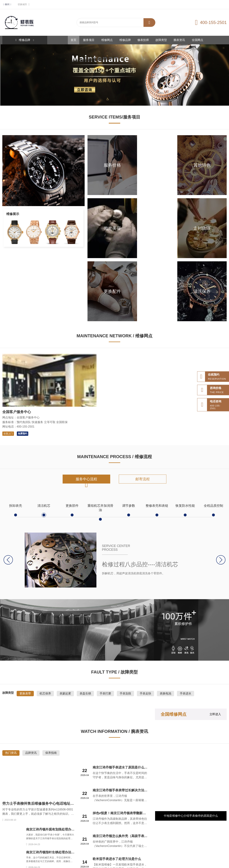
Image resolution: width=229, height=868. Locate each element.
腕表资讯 (179, 40)
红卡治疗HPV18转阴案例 (78, 847)
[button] (221, 472)
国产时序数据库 (39, 847)
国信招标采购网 (137, 841)
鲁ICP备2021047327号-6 (138, 863)
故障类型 (161, 40)
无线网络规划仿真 (204, 841)
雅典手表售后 (120, 841)
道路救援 (46, 841)
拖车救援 (58, 841)
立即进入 (215, 626)
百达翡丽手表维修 (75, 841)
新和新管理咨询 (118, 847)
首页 (74, 40)
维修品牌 (125, 40)
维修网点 (107, 40)
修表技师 (143, 40)
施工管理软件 (100, 847)
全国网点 (198, 40)
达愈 (170, 841)
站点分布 (33, 841)
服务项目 (89, 40)
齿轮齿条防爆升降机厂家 (15, 847)
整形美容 (91, 841)
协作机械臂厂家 (183, 841)
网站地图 (21, 841)
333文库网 (104, 841)
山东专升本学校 (157, 841)
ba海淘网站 (56, 847)
